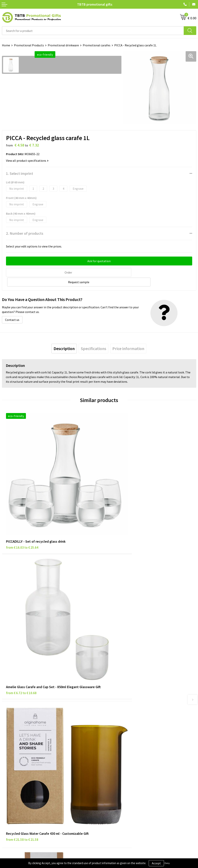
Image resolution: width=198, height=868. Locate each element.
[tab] (64, 338)
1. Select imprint (20, 173)
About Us (107, 753)
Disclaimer (9, 765)
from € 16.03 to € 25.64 (22, 504)
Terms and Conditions (16, 771)
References (108, 765)
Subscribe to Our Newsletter (21, 782)
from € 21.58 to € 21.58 (22, 623)
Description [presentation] (64, 338)
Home (6, 45)
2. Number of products (25, 233)
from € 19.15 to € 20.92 (119, 623)
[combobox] (93, 31)
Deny (167, 863)
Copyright (9, 776)
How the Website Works (117, 703)
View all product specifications (27, 161)
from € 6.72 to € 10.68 (118, 510)
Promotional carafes (97, 45)
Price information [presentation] (128, 338)
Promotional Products (29, 45)
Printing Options (112, 709)
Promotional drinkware (63, 45)
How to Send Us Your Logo (118, 720)
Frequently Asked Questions (119, 691)
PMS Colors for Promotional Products (126, 715)
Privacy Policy (11, 759)
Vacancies (107, 759)
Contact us (12, 309)
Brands (7, 753)
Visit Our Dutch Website (116, 771)
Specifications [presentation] (93, 338)
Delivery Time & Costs (115, 697)
